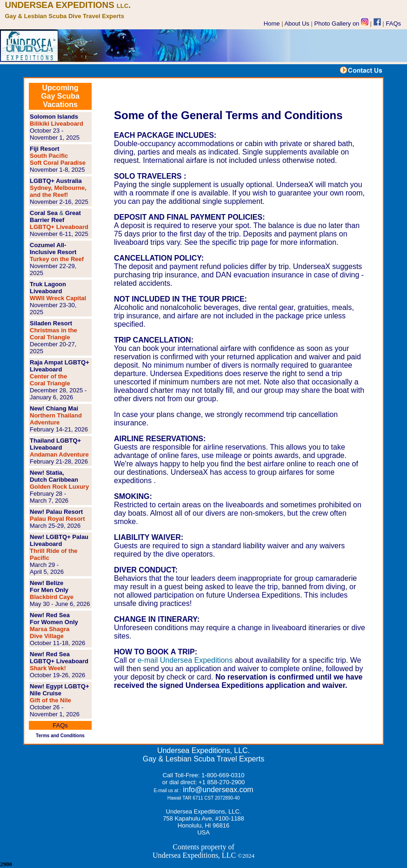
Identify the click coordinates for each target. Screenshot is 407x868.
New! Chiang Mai (54, 408)
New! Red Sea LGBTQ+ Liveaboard (59, 658)
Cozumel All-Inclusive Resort (53, 249)
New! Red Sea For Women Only (54, 619)
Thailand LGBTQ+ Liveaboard (55, 444)
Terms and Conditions (60, 736)
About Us (297, 24)
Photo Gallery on (341, 24)
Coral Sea (44, 213)
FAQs (394, 24)
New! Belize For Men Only (49, 586)
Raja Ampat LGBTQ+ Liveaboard (60, 366)
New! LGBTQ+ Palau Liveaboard (59, 540)
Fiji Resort (45, 149)
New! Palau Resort (56, 512)
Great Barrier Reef (55, 216)
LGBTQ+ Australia (56, 181)
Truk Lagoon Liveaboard (48, 288)
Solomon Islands (54, 117)
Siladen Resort (51, 323)
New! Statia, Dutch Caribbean (54, 476)
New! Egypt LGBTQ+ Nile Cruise (59, 690)
